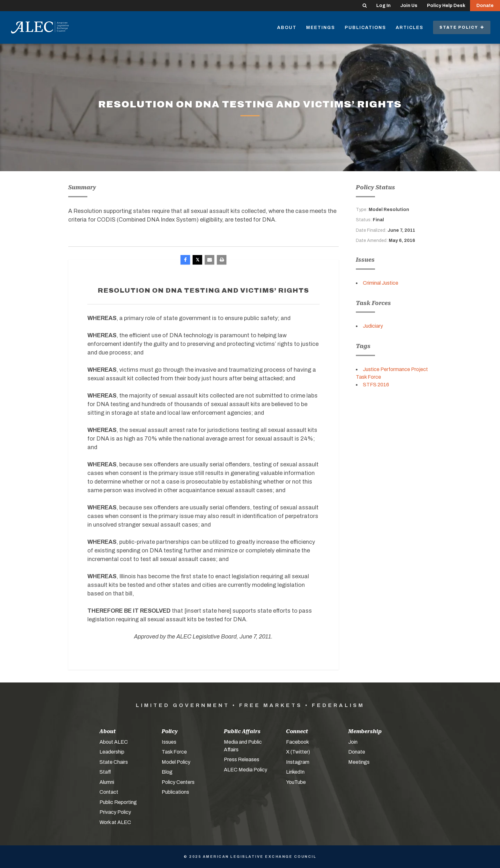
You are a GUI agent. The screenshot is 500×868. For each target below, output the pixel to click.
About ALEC (114, 742)
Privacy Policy (115, 812)
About (287, 28)
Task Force (174, 752)
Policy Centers (178, 782)
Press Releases (242, 759)
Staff (105, 772)
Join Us (409, 6)
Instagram (298, 762)
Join (353, 742)
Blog (167, 772)
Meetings (321, 28)
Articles (410, 28)
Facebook (298, 742)
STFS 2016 (376, 385)
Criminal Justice (381, 283)
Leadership (112, 752)
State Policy (462, 27)
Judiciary (373, 326)
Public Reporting (118, 802)
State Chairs (114, 762)
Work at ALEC (115, 822)
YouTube (296, 782)
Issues (169, 742)
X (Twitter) (298, 752)
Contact (109, 792)
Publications (365, 28)
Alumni (107, 782)
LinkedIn (295, 772)
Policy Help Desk (446, 6)
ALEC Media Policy (246, 770)
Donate (485, 6)
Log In (383, 6)
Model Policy (176, 762)
